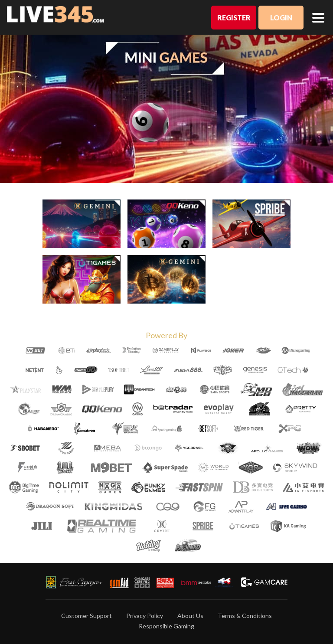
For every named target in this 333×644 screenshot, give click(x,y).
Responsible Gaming (166, 626)
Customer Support (87, 616)
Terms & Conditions (245, 616)
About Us (190, 616)
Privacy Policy (145, 616)
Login (281, 18)
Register (234, 18)
